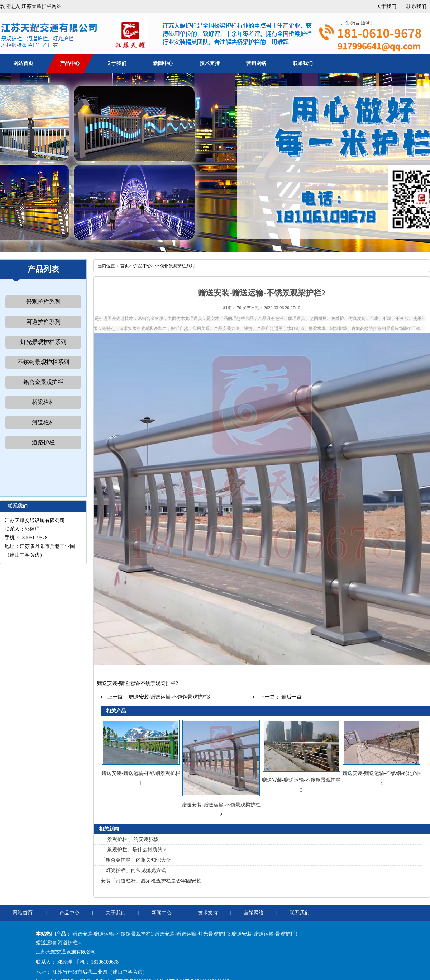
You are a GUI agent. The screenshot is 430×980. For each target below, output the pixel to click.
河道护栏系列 (43, 322)
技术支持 (210, 63)
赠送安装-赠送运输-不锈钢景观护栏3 (169, 697)
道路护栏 (43, 442)
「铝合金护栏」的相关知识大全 (136, 860)
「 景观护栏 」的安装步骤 (130, 839)
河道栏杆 (43, 422)
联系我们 (416, 6)
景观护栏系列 (43, 302)
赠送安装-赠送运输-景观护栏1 (265, 934)
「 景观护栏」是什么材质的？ (134, 850)
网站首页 (23, 63)
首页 (125, 266)
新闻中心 (163, 63)
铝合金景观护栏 (43, 382)
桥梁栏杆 (43, 402)
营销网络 (256, 63)
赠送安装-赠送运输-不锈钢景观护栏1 (113, 934)
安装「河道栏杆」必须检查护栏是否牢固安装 (151, 881)
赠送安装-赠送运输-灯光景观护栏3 (192, 934)
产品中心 (70, 63)
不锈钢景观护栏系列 (43, 362)
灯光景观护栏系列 (43, 342)
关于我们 (386, 6)
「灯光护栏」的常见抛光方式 (133, 870)
